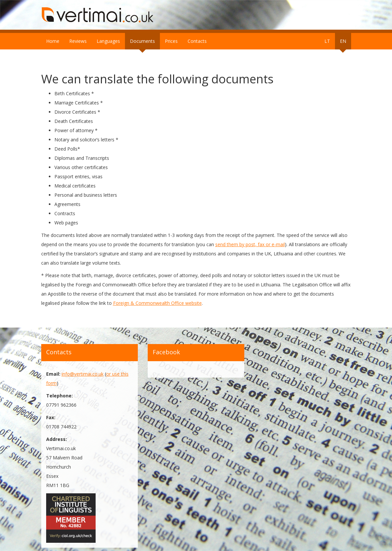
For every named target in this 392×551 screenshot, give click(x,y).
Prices (171, 41)
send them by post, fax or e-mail (250, 244)
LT (327, 41)
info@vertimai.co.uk (83, 374)
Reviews (78, 41)
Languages (108, 41)
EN (343, 41)
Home (53, 41)
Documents (142, 41)
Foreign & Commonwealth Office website (157, 303)
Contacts (197, 41)
